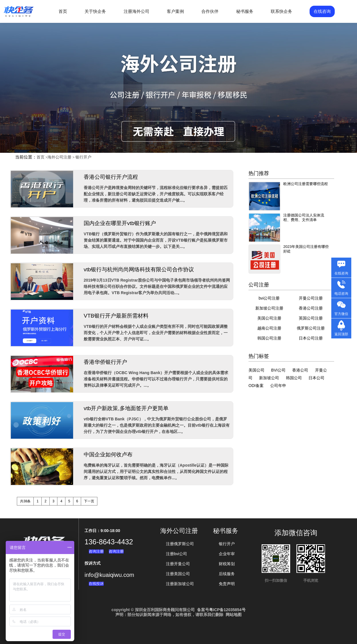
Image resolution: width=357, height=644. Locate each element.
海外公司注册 (59, 157)
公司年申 (278, 386)
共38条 (25, 501)
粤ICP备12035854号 (227, 610)
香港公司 (300, 370)
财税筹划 (227, 564)
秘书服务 (245, 11)
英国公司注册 (311, 318)
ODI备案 (256, 386)
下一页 (89, 501)
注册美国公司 (178, 574)
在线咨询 (322, 11)
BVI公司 (278, 370)
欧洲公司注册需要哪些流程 (306, 184)
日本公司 (316, 378)
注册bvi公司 (177, 554)
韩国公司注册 (269, 338)
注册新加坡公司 (180, 584)
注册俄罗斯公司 (180, 544)
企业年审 (227, 554)
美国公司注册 (269, 318)
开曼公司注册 (311, 298)
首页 (63, 11)
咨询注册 (96, 551)
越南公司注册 (269, 328)
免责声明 (227, 584)
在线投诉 (96, 584)
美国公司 (256, 370)
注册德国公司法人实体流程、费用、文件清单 (304, 217)
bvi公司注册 (269, 298)
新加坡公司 (269, 378)
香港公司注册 (311, 308)
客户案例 (175, 11)
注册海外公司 (137, 11)
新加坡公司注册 (269, 308)
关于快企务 (95, 11)
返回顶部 (341, 334)
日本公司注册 (311, 338)
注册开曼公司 (178, 564)
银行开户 (83, 157)
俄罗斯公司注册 (311, 328)
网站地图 (234, 615)
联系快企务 (281, 11)
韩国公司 (294, 378)
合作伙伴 (210, 11)
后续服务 (227, 574)
